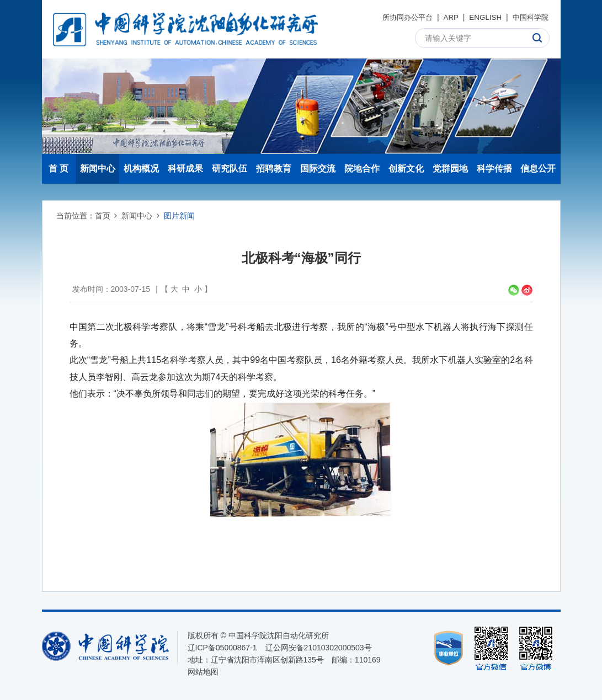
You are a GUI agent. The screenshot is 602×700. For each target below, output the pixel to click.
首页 (103, 216)
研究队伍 (230, 169)
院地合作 (362, 169)
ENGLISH (482, 17)
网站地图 (203, 672)
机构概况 (141, 169)
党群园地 (450, 169)
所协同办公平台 (401, 17)
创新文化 (406, 169)
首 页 (58, 169)
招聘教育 (274, 169)
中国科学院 (529, 17)
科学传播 (494, 169)
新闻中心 (98, 169)
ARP (447, 17)
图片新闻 (179, 216)
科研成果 (185, 169)
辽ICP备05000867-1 (222, 648)
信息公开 (538, 169)
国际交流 (318, 169)
